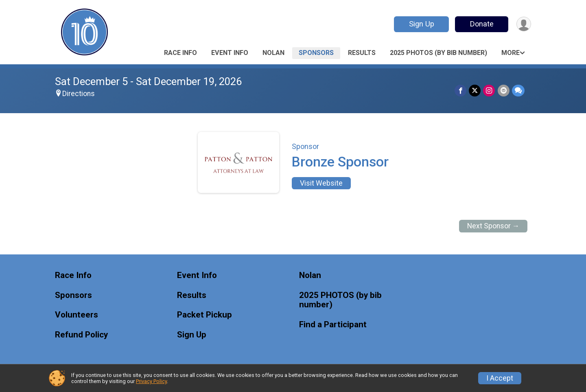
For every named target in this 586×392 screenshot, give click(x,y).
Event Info (230, 53)
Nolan (273, 53)
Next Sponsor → (493, 226)
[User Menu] (524, 24)
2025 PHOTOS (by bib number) (438, 53)
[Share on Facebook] (461, 91)
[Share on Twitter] (475, 91)
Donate (481, 24)
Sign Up (421, 24)
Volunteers (77, 315)
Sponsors (316, 53)
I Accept (500, 378)
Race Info (180, 53)
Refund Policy (81, 335)
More (511, 53)
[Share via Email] (504, 91)
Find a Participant (333, 325)
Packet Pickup (204, 315)
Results (362, 53)
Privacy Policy (151, 381)
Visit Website (321, 183)
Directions (79, 94)
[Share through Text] (518, 91)
